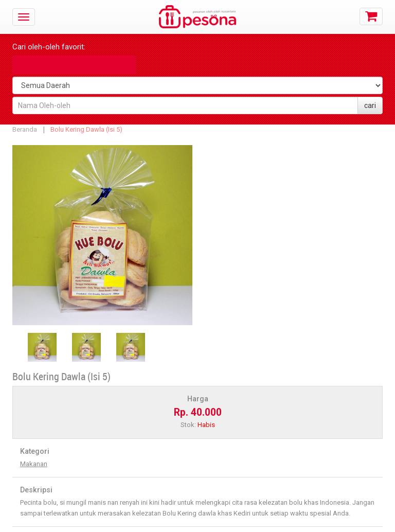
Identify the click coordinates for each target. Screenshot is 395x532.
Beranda (25, 129)
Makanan (34, 464)
